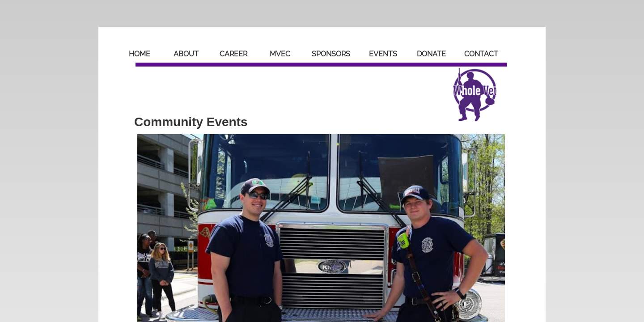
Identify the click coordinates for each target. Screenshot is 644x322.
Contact (481, 54)
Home (140, 54)
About (186, 54)
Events (383, 54)
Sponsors (331, 54)
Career (233, 54)
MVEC (280, 54)
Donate (431, 54)
